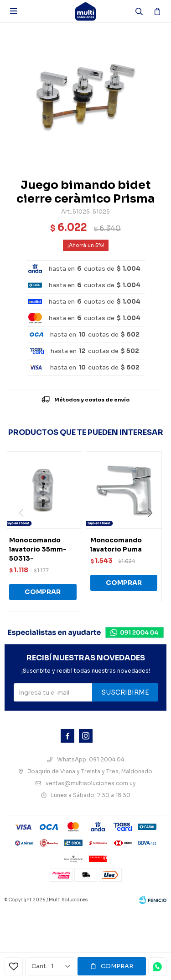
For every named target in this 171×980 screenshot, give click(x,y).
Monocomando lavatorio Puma (116, 545)
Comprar (117, 966)
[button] (153, 531)
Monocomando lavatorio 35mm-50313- (38, 549)
